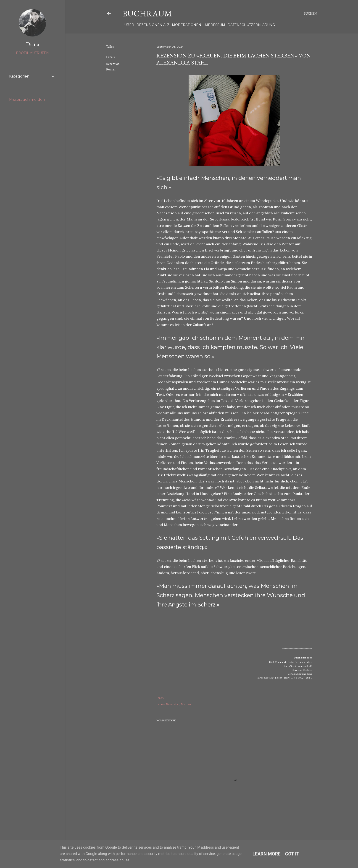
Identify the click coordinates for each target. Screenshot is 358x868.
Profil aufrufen (32, 53)
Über (128, 25)
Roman (111, 69)
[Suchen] (310, 14)
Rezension (113, 64)
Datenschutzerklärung (250, 25)
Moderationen (185, 25)
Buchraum (147, 14)
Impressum (213, 25)
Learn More (267, 854)
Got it (292, 854)
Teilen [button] (110, 47)
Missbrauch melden (27, 100)
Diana (33, 44)
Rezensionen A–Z (151, 25)
